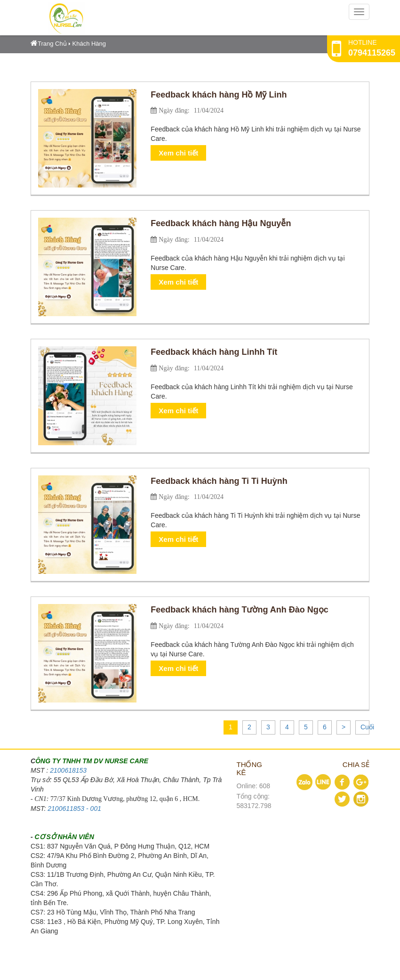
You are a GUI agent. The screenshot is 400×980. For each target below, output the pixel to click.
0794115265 (372, 53)
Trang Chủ (49, 44)
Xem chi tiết (178, 153)
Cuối (367, 727)
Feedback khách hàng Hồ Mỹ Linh (219, 95)
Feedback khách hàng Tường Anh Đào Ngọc (239, 610)
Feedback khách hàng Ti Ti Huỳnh (219, 481)
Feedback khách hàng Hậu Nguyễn (221, 223)
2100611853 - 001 (74, 808)
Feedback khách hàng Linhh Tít (214, 352)
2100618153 (68, 770)
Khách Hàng (89, 44)
